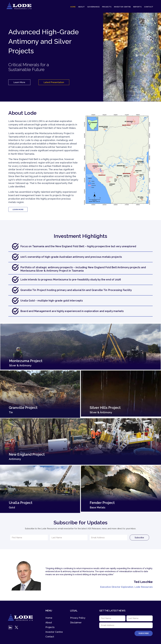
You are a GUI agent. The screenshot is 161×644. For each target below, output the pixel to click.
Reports (137, 7)
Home (73, 7)
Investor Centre (122, 7)
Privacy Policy (78, 618)
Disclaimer (76, 623)
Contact (149, 7)
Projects (107, 7)
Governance (93, 7)
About (81, 7)
